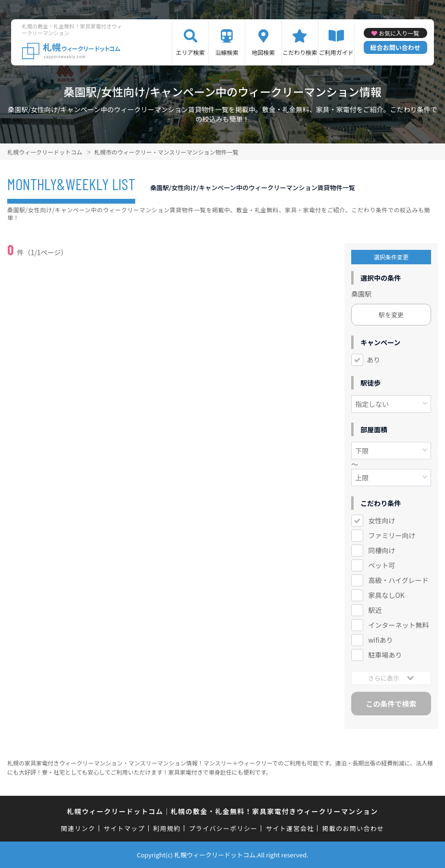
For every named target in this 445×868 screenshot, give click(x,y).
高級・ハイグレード (398, 580)
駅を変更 (391, 315)
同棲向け (381, 550)
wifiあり (380, 640)
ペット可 (381, 565)
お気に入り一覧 (399, 33)
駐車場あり (385, 655)
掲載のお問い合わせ (353, 828)
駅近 (375, 610)
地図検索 (263, 52)
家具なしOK (386, 595)
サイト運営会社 (290, 828)
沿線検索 (227, 52)
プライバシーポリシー (223, 828)
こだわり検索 (300, 52)
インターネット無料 (398, 625)
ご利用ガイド (336, 52)
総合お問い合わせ (395, 47)
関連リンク (78, 828)
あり (373, 360)
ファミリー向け (392, 535)
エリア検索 (191, 52)
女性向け (381, 520)
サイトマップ (124, 828)
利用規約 (167, 828)
